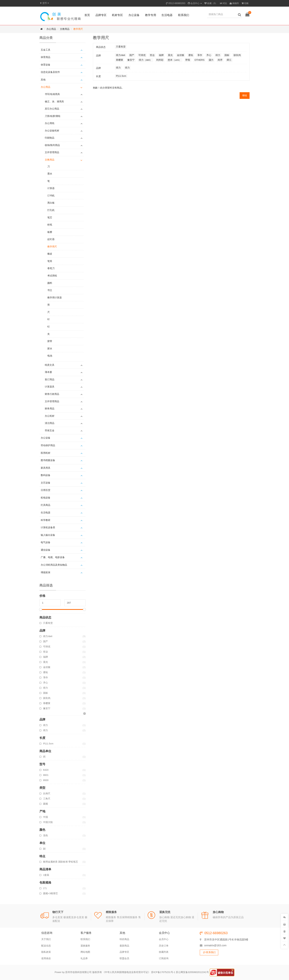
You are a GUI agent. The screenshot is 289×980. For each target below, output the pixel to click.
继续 (245, 95)
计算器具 (50, 387)
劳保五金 (50, 430)
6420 (64, 770)
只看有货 (48, 623)
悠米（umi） (174, 60)
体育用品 (46, 57)
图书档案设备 (48, 460)
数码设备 (46, 475)
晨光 (64, 662)
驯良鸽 (64, 698)
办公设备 (134, 15)
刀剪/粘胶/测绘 (53, 116)
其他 (43, 80)
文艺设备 (46, 483)
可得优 (64, 647)
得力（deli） (145, 60)
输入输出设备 (48, 535)
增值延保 (46, 572)
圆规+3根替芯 (64, 893)
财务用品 (50, 409)
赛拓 (64, 672)
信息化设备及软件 (50, 72)
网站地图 (85, 952)
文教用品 (65, 29)
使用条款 (46, 958)
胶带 (50, 341)
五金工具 (46, 50)
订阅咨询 (164, 958)
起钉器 (51, 239)
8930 (64, 780)
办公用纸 (50, 123)
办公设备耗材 (52, 131)
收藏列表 (164, 952)
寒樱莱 (64, 703)
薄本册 (48, 372)
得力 (64, 688)
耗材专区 (117, 15)
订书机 (51, 196)
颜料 (50, 283)
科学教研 (46, 520)
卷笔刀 (51, 268)
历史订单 (164, 946)
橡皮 (50, 254)
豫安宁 (64, 708)
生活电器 (167, 15)
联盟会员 (124, 958)
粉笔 (50, 225)
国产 (64, 641)
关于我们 (46, 939)
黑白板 (51, 203)
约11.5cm (64, 744)
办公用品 (51, 29)
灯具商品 (46, 505)
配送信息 (46, 946)
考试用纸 (52, 276)
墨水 (50, 174)
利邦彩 (160, 60)
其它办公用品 (52, 109)
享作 (64, 678)
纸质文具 (50, 365)
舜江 (229, 60)
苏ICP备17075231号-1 (163, 972)
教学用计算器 (55, 298)
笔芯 (50, 217)
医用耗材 (46, 453)
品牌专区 (101, 15)
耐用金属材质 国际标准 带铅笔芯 (64, 862)
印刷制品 (50, 138)
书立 (50, 290)
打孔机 (51, 210)
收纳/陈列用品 (52, 145)
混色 (64, 836)
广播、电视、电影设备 (53, 557)
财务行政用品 (52, 394)
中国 (64, 817)
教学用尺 (78, 29)
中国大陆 (64, 822)
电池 (50, 356)
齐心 (64, 683)
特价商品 (124, 939)
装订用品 (50, 379)
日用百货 (46, 490)
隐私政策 (46, 952)
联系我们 (184, 15)
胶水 (50, 349)
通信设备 (46, 550)
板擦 (50, 232)
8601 (64, 775)
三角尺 (64, 799)
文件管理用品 (52, 152)
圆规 (64, 804)
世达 (64, 652)
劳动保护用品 (48, 445)
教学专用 (151, 15)
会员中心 (164, 939)
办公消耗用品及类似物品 (54, 565)
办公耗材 (50, 416)
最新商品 (124, 946)
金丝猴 (64, 667)
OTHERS (199, 60)
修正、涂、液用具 (54, 102)
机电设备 (46, 498)
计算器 (51, 188)
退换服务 (85, 946)
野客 (188, 60)
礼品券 (84, 958)
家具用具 (46, 468)
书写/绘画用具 (52, 94)
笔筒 (50, 261)
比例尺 (64, 794)
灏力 (211, 60)
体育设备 (46, 65)
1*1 (64, 888)
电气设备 (46, 542)
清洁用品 (50, 423)
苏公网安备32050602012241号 (192, 972)
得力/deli (64, 636)
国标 (64, 693)
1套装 (64, 875)
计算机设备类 (48, 527)
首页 (87, 15)
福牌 (64, 657)
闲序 (220, 60)
